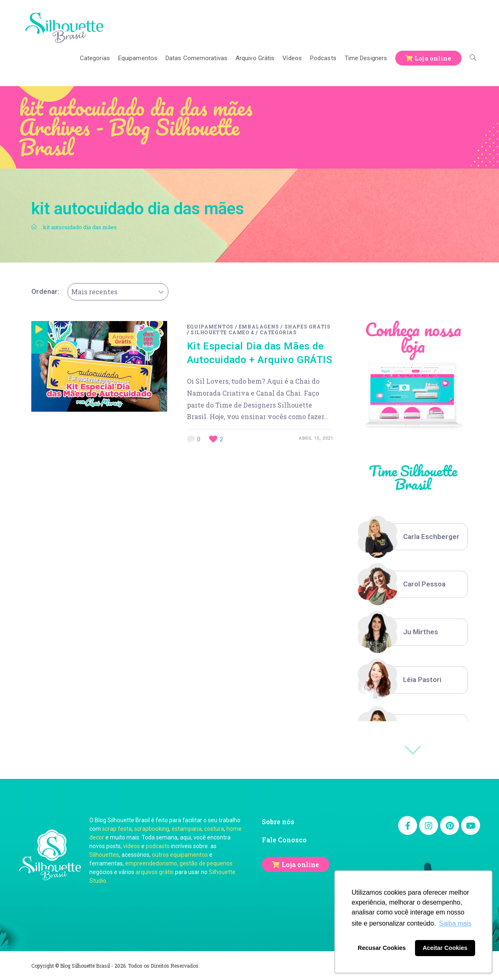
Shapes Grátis (308, 326)
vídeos (132, 846)
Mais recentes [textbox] (94, 292)
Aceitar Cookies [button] (445, 948)
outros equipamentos (180, 855)
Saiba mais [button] (455, 923)
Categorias (278, 332)
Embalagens (259, 326)
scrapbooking (152, 829)
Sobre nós (278, 822)
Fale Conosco (284, 840)
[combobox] (118, 292)
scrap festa (117, 829)
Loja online (300, 864)
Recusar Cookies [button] (382, 948)
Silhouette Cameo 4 (223, 332)
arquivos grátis (155, 872)
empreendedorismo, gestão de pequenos (179, 863)
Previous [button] (413, 750)
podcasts (158, 846)
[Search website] (473, 58)
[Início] (34, 227)
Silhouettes (104, 855)
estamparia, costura (198, 829)
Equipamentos (210, 326)
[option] (413, 537)
